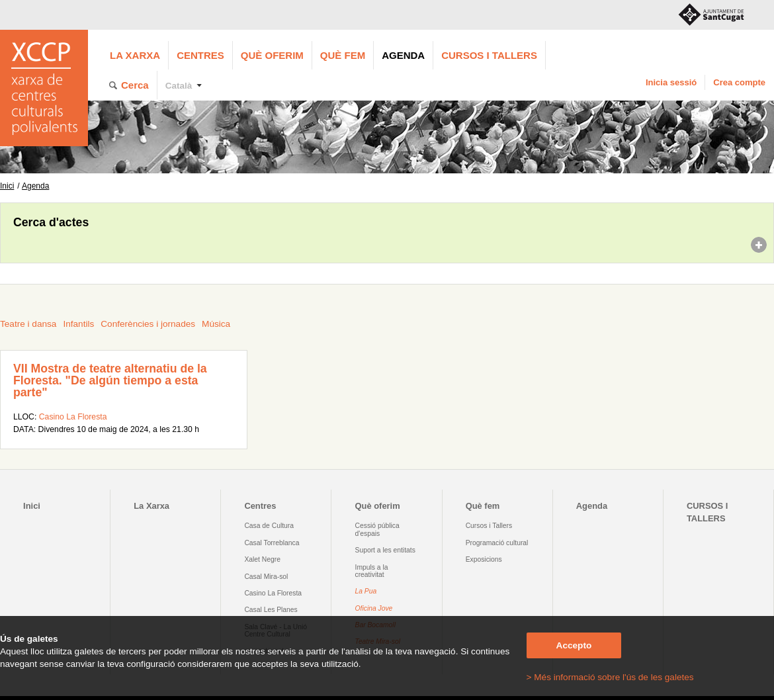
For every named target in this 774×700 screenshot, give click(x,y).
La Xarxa (135, 55)
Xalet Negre (262, 559)
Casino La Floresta (73, 417)
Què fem (343, 55)
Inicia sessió (671, 82)
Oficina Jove (374, 608)
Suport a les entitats (385, 550)
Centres (200, 55)
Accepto (574, 645)
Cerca (135, 85)
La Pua (366, 591)
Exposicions (484, 559)
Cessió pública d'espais (377, 529)
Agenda (403, 55)
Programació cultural (497, 543)
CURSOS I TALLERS (489, 55)
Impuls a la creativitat (372, 571)
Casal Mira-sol (266, 577)
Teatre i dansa (28, 324)
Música (216, 324)
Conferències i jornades (148, 324)
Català (179, 86)
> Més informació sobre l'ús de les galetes (610, 677)
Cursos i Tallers (489, 526)
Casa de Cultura (269, 526)
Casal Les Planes (271, 610)
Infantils (78, 324)
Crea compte (739, 82)
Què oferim (272, 55)
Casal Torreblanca (272, 543)
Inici (7, 186)
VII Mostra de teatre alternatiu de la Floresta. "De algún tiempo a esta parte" (110, 380)
